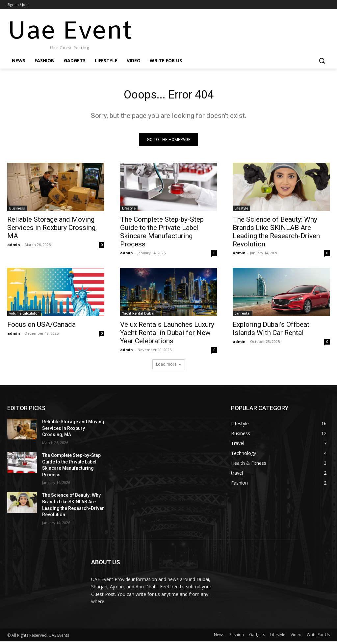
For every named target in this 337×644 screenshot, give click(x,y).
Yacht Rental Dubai (138, 316)
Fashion (237, 637)
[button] (322, 61)
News (219, 637)
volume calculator (24, 316)
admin (14, 247)
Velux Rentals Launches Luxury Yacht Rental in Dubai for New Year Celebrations (167, 335)
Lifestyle (129, 211)
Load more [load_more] (169, 367)
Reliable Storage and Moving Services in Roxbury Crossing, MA (52, 230)
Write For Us (318, 637)
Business (17, 211)
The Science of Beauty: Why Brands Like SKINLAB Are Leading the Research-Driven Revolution (276, 234)
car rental (243, 316)
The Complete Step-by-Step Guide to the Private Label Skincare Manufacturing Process (162, 234)
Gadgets (257, 637)
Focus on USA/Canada (41, 327)
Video (296, 637)
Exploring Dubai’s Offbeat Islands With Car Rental (271, 331)
